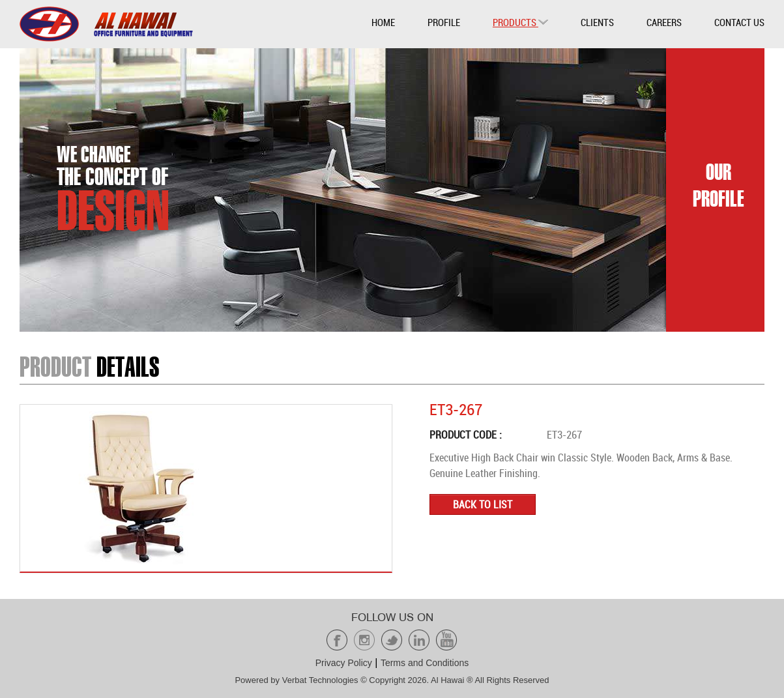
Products (520, 22)
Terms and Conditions (425, 663)
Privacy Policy (344, 663)
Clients (597, 22)
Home (383, 22)
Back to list (483, 504)
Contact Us (739, 22)
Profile (444, 22)
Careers (664, 22)
